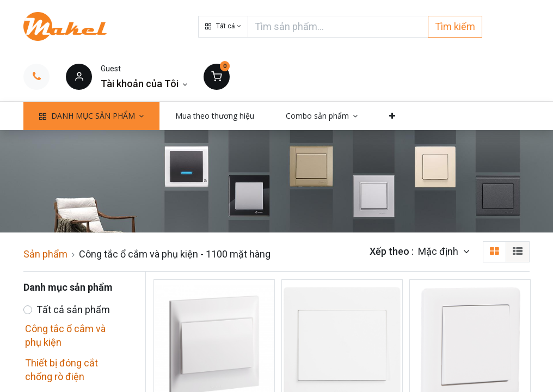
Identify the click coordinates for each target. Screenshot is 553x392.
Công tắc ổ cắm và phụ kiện (65, 335)
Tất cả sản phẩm (73, 310)
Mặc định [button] (439, 251)
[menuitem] (215, 116)
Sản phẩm (45, 254)
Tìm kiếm (455, 26)
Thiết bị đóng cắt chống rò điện (62, 370)
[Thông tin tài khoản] (144, 84)
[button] (223, 27)
